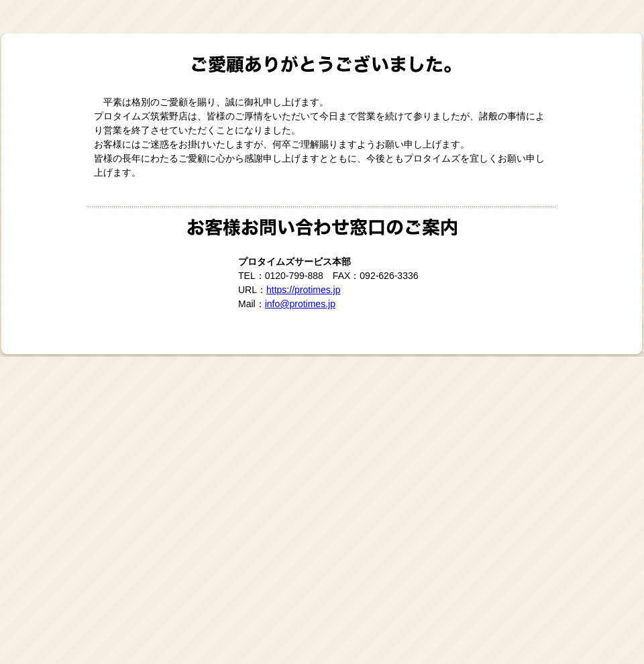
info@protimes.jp (300, 304)
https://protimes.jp (304, 290)
